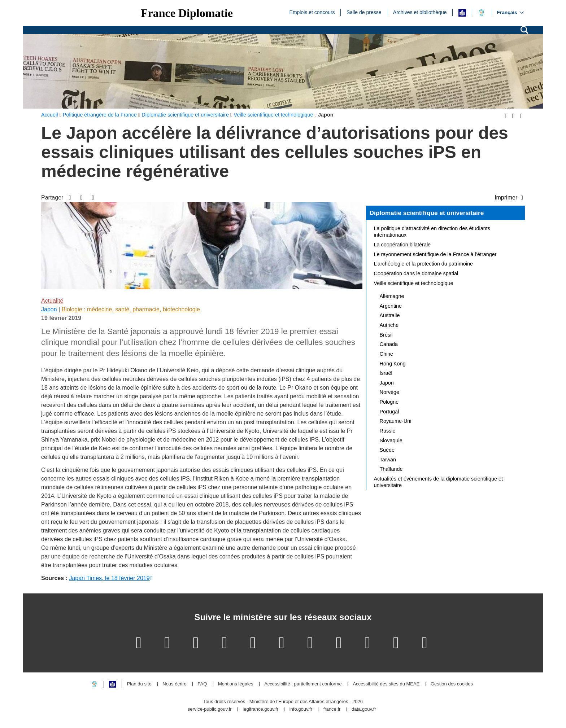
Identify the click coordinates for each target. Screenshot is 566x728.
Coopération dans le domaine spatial (416, 273)
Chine (387, 354)
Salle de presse (364, 12)
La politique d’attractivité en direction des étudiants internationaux (432, 232)
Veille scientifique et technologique (414, 283)
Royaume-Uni (396, 421)
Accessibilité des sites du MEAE (386, 684)
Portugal (389, 412)
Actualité (52, 301)
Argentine (391, 306)
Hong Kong (393, 364)
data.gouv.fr (364, 709)
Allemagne (392, 296)
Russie (388, 431)
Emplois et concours (312, 12)
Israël (386, 373)
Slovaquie (391, 440)
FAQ (202, 684)
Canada (389, 344)
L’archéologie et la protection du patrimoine (423, 264)
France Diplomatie (187, 13)
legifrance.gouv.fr (260, 709)
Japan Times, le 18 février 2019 (109, 578)
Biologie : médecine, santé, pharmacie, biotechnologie (131, 309)
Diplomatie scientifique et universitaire (427, 213)
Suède (387, 450)
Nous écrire (174, 684)
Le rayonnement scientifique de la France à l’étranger (435, 254)
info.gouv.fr (301, 709)
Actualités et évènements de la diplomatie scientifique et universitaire (439, 482)
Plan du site (139, 684)
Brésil (386, 335)
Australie (390, 315)
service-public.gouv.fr (210, 709)
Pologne (389, 402)
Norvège (389, 392)
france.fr (332, 709)
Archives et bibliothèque (420, 12)
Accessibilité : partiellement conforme (303, 684)
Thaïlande (391, 469)
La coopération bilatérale (402, 245)
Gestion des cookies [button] (452, 684)
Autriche (389, 325)
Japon (49, 309)
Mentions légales (236, 684)
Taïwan (388, 460)
